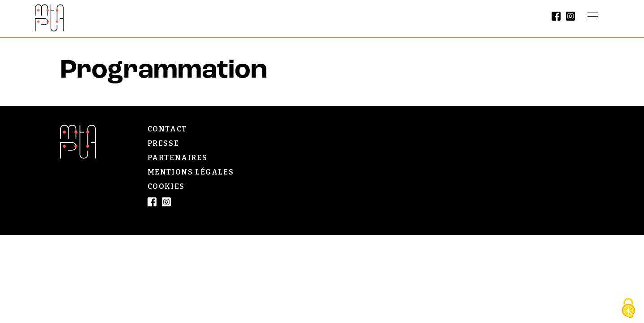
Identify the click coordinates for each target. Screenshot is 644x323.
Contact (167, 129)
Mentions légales (191, 172)
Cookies (166, 186)
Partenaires (178, 158)
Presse (163, 143)
